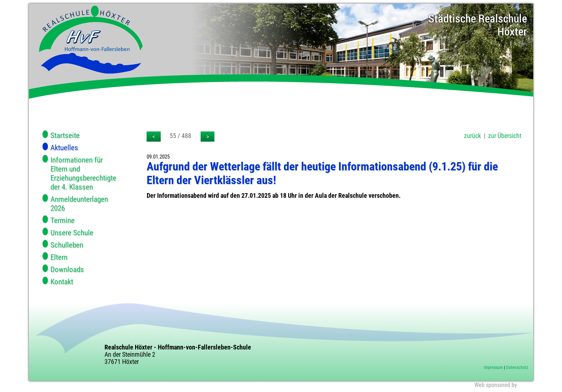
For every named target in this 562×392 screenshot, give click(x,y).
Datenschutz (517, 367)
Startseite (65, 135)
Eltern (59, 257)
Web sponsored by (496, 385)
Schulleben (67, 245)
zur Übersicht (505, 136)
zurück (472, 136)
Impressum (493, 367)
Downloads (67, 269)
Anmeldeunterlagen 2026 (79, 204)
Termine (63, 220)
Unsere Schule (72, 233)
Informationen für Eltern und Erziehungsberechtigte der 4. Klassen (83, 173)
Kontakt (62, 282)
